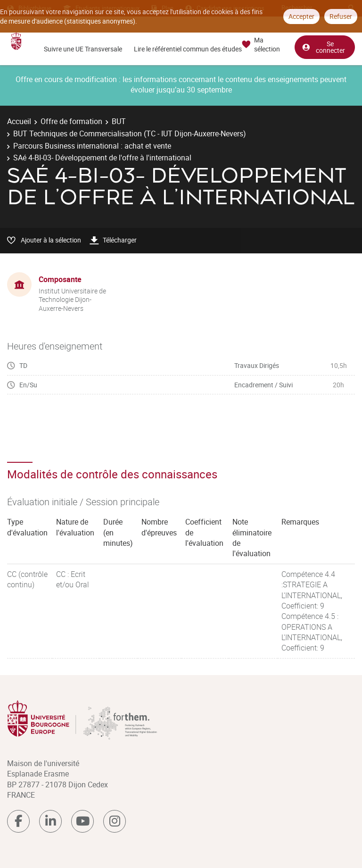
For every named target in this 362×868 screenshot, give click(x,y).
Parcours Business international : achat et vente (92, 146)
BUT (119, 121)
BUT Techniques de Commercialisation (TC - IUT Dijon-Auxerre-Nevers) (130, 134)
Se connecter (323, 46)
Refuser (341, 16)
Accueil (19, 121)
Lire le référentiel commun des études (188, 49)
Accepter (301, 16)
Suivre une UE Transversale (83, 49)
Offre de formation (71, 121)
